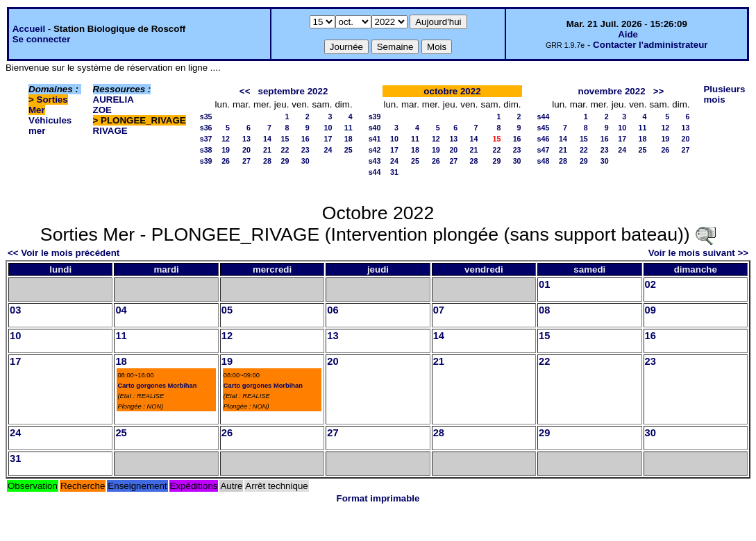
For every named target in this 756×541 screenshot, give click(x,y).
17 (328, 139)
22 (285, 150)
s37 (206, 139)
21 (267, 150)
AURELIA (114, 100)
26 (226, 161)
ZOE (102, 110)
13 (246, 139)
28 (267, 161)
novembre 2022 (612, 91)
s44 (375, 172)
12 (226, 139)
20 (246, 150)
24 (328, 150)
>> (659, 91)
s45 (544, 128)
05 (227, 310)
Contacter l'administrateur (650, 45)
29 (285, 161)
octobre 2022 (452, 91)
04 (121, 310)
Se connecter (42, 39)
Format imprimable (378, 498)
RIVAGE (110, 131)
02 (650, 284)
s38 (206, 150)
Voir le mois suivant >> (698, 253)
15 (285, 139)
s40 (375, 128)
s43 (375, 161)
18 (348, 139)
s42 (375, 150)
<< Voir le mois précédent (64, 253)
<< (245, 91)
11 (348, 128)
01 (544, 284)
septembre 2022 (293, 91)
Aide (628, 34)
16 (305, 139)
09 (650, 310)
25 (348, 150)
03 (15, 310)
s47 (544, 150)
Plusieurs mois (724, 94)
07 (439, 310)
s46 (544, 139)
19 (226, 150)
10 (328, 128)
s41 (375, 139)
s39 (206, 161)
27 (246, 161)
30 (305, 161)
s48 (544, 161)
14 (267, 139)
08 (544, 310)
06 (333, 310)
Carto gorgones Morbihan (157, 386)
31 (394, 172)
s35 (206, 117)
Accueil (29, 29)
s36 (206, 128)
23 (305, 150)
